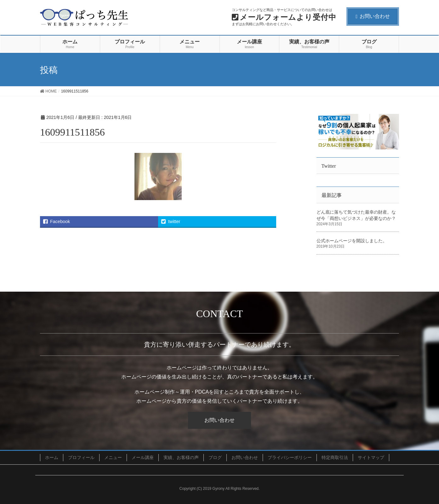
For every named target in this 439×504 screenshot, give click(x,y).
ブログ (215, 457)
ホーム (52, 457)
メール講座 (143, 457)
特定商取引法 (335, 457)
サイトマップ (371, 457)
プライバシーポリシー (290, 457)
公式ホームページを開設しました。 (352, 241)
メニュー (113, 457)
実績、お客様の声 (181, 457)
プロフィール (81, 457)
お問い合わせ (373, 16)
